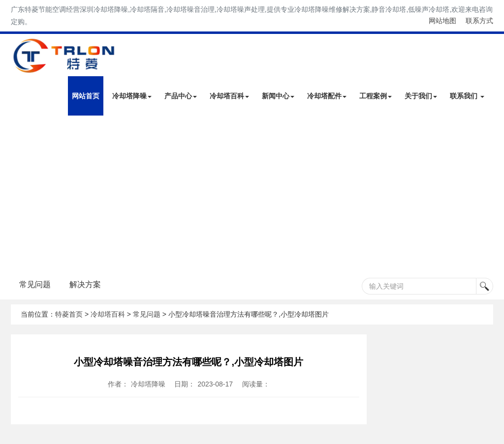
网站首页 (86, 96)
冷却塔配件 (327, 96)
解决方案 (85, 284)
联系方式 (479, 21)
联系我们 (467, 96)
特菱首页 (69, 314)
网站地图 (442, 21)
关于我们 (421, 96)
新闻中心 (278, 96)
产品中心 (181, 96)
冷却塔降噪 (132, 96)
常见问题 (35, 284)
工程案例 (376, 96)
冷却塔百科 (229, 96)
